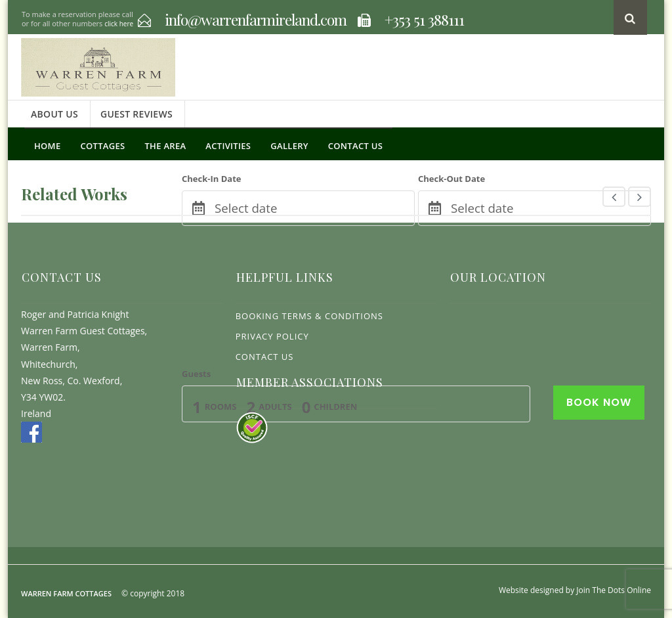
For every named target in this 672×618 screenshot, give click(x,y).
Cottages (102, 146)
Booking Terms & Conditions (309, 316)
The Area (165, 146)
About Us (54, 114)
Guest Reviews (136, 114)
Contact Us (355, 146)
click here (119, 24)
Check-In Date (211, 179)
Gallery (289, 146)
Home (47, 146)
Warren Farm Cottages (66, 593)
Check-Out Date (451, 179)
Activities (228, 146)
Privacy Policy (272, 336)
